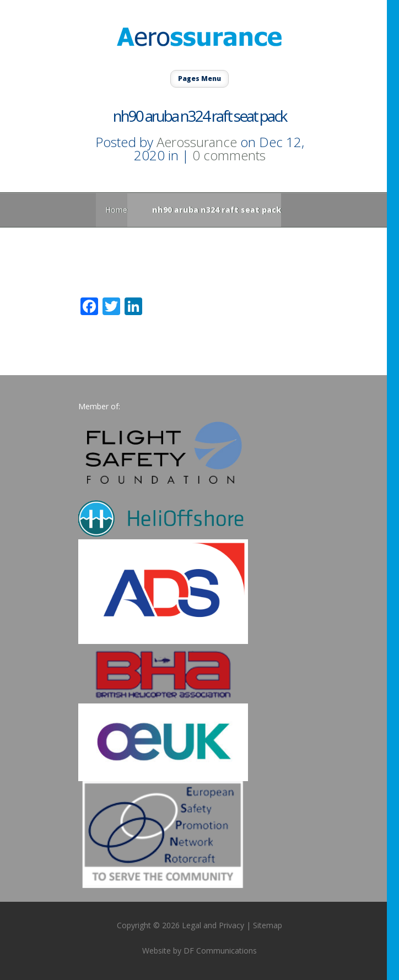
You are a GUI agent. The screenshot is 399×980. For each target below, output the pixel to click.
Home (116, 210)
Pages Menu (199, 78)
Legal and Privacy (213, 925)
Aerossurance (197, 142)
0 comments (229, 155)
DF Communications (220, 951)
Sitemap (268, 925)
